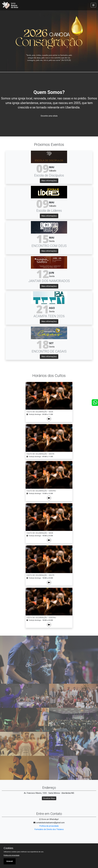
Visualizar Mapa (49, 798)
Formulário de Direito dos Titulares (49, 829)
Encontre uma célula (49, 116)
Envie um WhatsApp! (49, 819)
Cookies (8, 848)
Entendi (10, 861)
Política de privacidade (49, 826)
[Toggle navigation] (93, 5)
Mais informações (49, 181)
